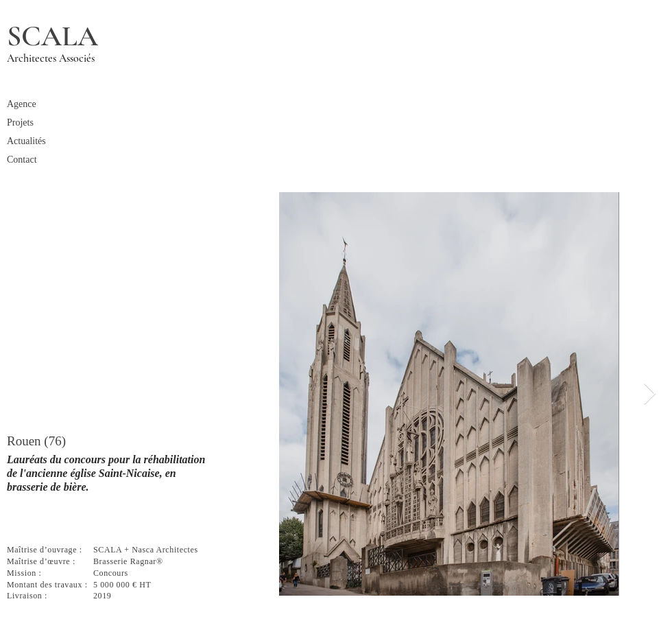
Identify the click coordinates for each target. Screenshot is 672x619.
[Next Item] (649, 394)
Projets (20, 122)
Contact (22, 160)
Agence (22, 104)
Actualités (26, 141)
